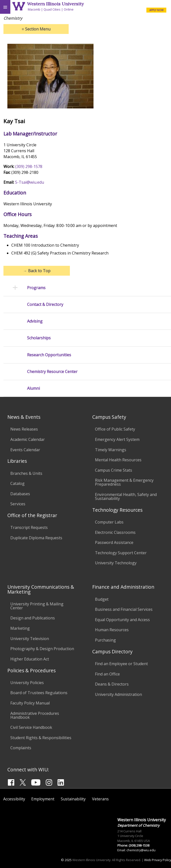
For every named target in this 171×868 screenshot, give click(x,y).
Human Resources (112, 630)
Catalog (17, 483)
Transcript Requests (29, 527)
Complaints (21, 748)
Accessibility (14, 799)
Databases (20, 494)
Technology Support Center (121, 553)
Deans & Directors (112, 684)
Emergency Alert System (117, 439)
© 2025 (66, 860)
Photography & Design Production (42, 649)
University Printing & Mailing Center (37, 606)
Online (69, 9)
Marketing (20, 628)
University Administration (118, 694)
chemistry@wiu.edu (141, 850)
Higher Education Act (30, 659)
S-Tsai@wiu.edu (30, 182)
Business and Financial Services (124, 609)
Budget (102, 599)
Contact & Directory (45, 305)
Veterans (100, 799)
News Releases (24, 429)
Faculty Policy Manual (30, 703)
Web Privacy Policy (158, 860)
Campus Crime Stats (114, 470)
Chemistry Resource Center (52, 372)
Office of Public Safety (115, 429)
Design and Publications (33, 618)
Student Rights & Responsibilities (41, 738)
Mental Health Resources (118, 460)
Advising (35, 321)
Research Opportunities (49, 355)
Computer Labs (109, 522)
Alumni (33, 388)
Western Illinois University (55, 4)
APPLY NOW (156, 10)
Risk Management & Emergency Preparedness (124, 482)
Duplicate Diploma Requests (36, 538)
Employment (43, 799)
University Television (30, 639)
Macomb (34, 9)
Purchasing (105, 640)
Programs (36, 288)
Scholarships (39, 338)
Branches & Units (26, 473)
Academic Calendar (28, 439)
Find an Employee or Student (121, 664)
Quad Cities (52, 9)
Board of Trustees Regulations (39, 693)
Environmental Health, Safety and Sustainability (126, 496)
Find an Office (107, 674)
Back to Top (37, 271)
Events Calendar (25, 450)
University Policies (27, 683)
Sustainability (73, 799)
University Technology (116, 563)
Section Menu (36, 29)
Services (18, 504)
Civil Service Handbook (31, 727)
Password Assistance (114, 542)
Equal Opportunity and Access (122, 620)
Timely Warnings (111, 450)
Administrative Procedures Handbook (35, 715)
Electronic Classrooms (115, 532)
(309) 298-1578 (29, 166)
